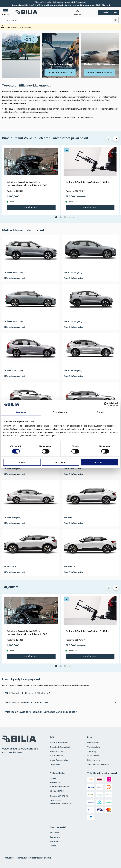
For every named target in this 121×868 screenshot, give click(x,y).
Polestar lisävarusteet (100, 64)
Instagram (55, 837)
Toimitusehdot (94, 747)
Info (90, 737)
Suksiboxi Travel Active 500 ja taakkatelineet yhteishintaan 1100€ (27, 183)
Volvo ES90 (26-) (14, 321)
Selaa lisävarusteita (60, 72)
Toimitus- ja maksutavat (102, 773)
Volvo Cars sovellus (59, 760)
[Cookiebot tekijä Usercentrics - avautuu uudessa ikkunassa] (106, 404)
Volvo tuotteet (57, 756)
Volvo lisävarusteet (59, 64)
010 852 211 (63, 796)
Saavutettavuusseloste (98, 764)
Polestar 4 (70, 566)
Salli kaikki (99, 462)
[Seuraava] (116, 139)
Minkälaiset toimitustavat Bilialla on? (27, 693)
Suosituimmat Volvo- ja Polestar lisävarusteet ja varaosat (45, 138)
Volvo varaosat (57, 751)
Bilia (53, 737)
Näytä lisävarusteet (15, 278)
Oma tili (77, 14)
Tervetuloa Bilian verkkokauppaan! (28, 85)
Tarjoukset (10, 587)
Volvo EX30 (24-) (73, 321)
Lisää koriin (31, 207)
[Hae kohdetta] (57, 20)
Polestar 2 (70, 517)
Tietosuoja (92, 751)
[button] (6, 12)
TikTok (53, 846)
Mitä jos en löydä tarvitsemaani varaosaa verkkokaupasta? (41, 712)
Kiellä (22, 462)
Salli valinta (61, 462)
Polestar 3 (10, 566)
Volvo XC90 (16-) (14, 370)
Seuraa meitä (58, 827)
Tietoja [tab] (100, 412)
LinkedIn (54, 841)
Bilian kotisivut (94, 760)
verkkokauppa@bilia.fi (60, 803)
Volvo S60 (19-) (13, 517)
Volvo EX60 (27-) (73, 272)
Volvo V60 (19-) (13, 468)
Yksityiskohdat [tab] (60, 412)
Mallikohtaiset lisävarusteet (23, 230)
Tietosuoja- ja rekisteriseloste (30, 858)
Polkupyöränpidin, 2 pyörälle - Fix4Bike (87, 182)
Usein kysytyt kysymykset (21, 679)
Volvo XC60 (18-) (73, 370)
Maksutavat (93, 743)
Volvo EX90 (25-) (14, 272)
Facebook (55, 833)
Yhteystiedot (93, 756)
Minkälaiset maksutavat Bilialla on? (27, 702)
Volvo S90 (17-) (72, 468)
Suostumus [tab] (21, 412)
